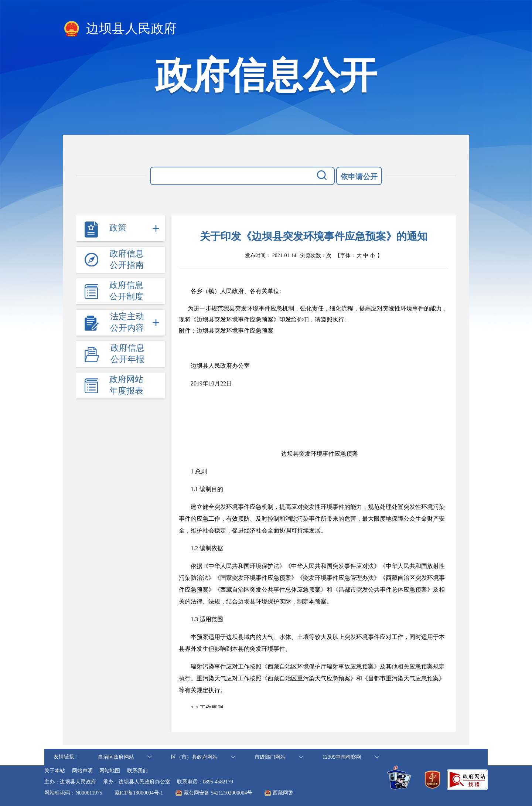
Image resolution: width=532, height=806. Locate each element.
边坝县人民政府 (120, 29)
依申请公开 (359, 177)
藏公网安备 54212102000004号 (218, 793)
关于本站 (55, 771)
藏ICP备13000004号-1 (139, 793)
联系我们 (137, 771)
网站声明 (82, 771)
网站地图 (110, 771)
